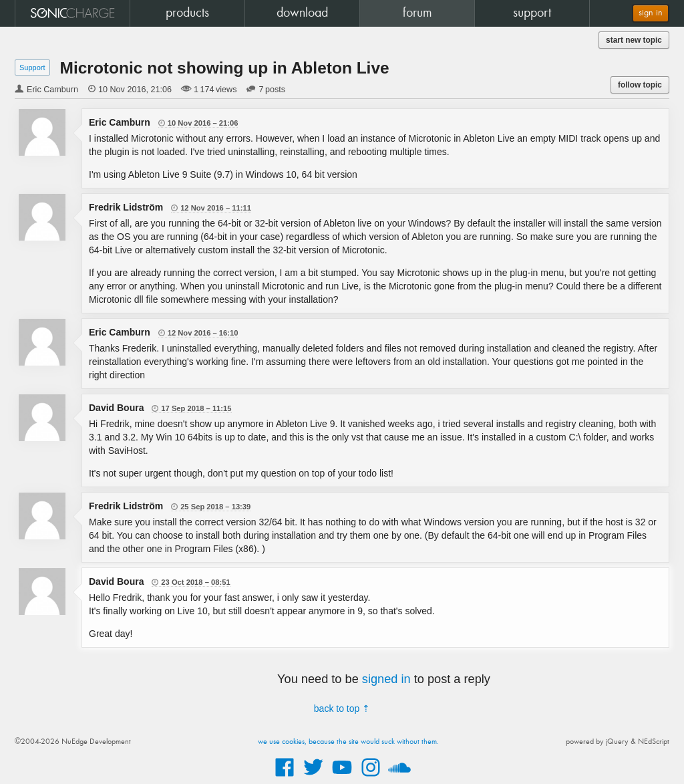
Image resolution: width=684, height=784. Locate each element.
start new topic (634, 40)
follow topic (640, 85)
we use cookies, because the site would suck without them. (348, 742)
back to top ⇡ (342, 708)
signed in (386, 679)
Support (32, 68)
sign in (651, 13)
